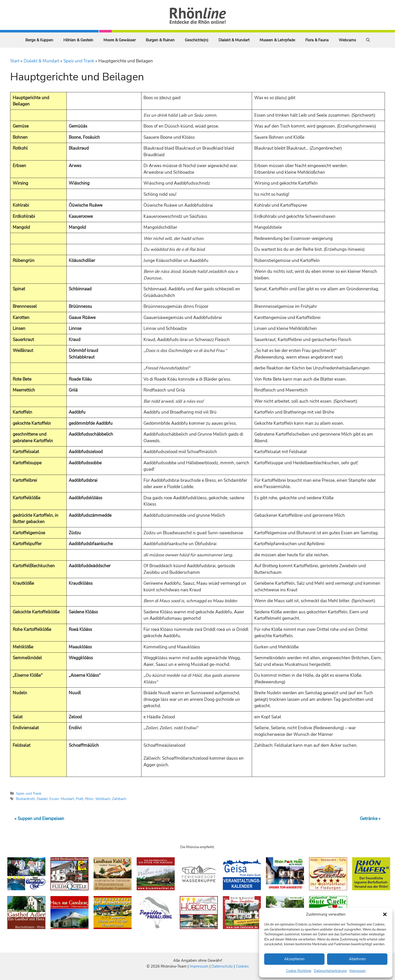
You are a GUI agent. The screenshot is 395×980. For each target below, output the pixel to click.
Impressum (357, 971)
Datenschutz (222, 966)
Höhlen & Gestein (78, 40)
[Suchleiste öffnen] (368, 40)
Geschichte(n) (197, 40)
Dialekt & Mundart (234, 40)
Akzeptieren (294, 959)
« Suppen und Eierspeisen (39, 819)
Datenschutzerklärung (330, 971)
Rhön (89, 799)
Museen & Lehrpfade (277, 40)
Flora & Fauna (317, 40)
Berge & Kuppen (39, 40)
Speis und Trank (79, 61)
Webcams (347, 40)
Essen (54, 799)
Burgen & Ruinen (160, 40)
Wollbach (103, 799)
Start (15, 61)
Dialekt (42, 799)
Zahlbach (119, 799)
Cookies (242, 966)
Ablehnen (357, 959)
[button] (385, 914)
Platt (80, 799)
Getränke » (370, 819)
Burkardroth (25, 799)
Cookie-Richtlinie (299, 971)
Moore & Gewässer (120, 40)
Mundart (67, 799)
